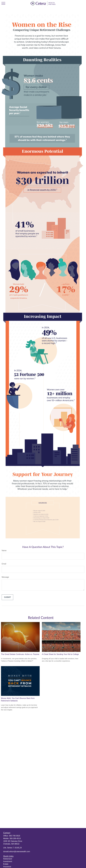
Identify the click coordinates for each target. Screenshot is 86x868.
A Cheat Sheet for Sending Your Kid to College (60, 654)
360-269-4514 (15, 838)
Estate (6, 864)
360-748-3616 (14, 836)
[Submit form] (7, 597)
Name (4, 551)
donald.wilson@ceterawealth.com (17, 852)
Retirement (8, 859)
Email (4, 564)
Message (5, 577)
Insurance (7, 867)
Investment (8, 861)
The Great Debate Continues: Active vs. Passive (20, 654)
